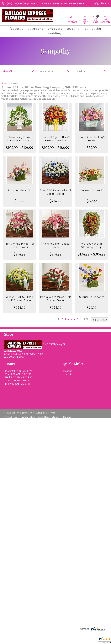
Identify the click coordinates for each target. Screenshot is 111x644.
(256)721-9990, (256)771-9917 (22, 3)
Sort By (81, 71)
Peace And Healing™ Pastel (92, 139)
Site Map (67, 417)
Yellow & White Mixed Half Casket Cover (19, 299)
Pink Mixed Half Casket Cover (55, 245)
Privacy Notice (28, 417)
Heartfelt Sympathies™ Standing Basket (55, 139)
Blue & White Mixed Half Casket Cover (56, 192)
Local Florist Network (49, 417)
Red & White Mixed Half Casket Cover (55, 299)
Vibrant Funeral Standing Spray (92, 245)
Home (4, 83)
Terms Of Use (11, 417)
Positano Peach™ (19, 190)
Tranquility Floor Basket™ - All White (19, 139)
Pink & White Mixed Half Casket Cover (19, 245)
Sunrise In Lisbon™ (92, 297)
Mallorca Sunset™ (92, 190)
